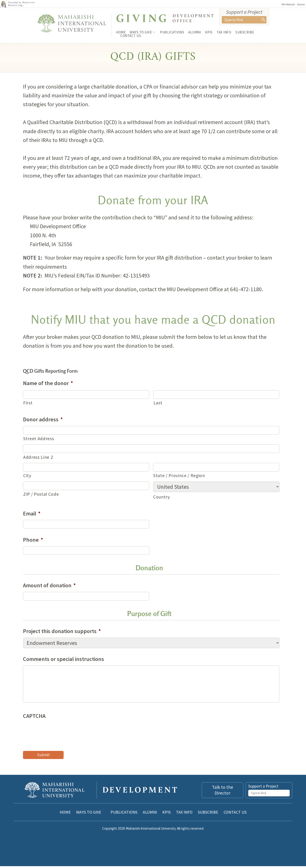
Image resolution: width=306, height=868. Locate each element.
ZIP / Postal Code (41, 496)
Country (162, 498)
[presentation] (58, 733)
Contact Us (131, 36)
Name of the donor (48, 385)
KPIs (209, 32)
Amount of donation (49, 587)
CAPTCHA (34, 718)
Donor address (43, 421)
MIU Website (288, 4)
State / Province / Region (179, 477)
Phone (33, 541)
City (27, 477)
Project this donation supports (62, 633)
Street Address (39, 440)
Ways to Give (141, 32)
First (28, 405)
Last (158, 405)
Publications (172, 32)
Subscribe (245, 32)
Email (32, 515)
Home (121, 32)
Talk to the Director (223, 792)
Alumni (301, 4)
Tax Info (224, 32)
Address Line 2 (38, 459)
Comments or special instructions (63, 661)
